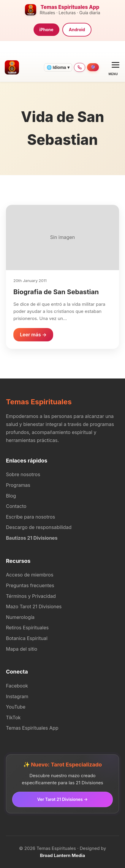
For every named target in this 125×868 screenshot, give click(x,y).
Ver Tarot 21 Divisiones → (62, 799)
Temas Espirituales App (32, 728)
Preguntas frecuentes (30, 585)
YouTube (16, 707)
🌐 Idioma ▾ (58, 67)
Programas (18, 485)
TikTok (13, 717)
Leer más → (33, 335)
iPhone (46, 30)
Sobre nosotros (23, 474)
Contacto (16, 506)
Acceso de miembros (30, 575)
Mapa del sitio (22, 649)
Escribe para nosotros (30, 517)
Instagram (17, 696)
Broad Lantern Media (63, 855)
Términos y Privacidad (31, 596)
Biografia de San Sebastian (56, 292)
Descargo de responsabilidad (39, 527)
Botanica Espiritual (27, 638)
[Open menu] (113, 67)
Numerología (20, 617)
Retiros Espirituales (27, 628)
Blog (11, 496)
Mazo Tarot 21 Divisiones (34, 606)
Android (77, 30)
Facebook (17, 686)
